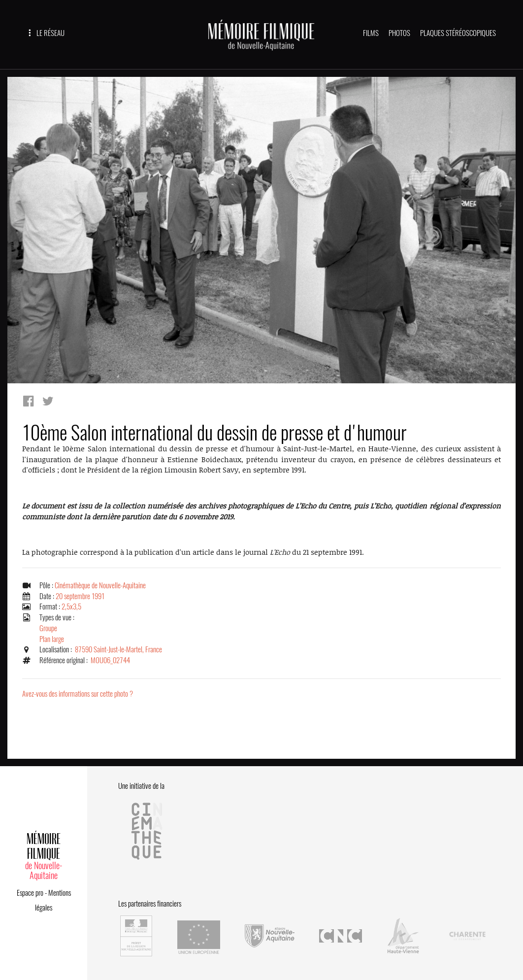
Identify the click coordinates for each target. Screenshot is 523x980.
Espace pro (30, 893)
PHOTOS (399, 33)
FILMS (371, 33)
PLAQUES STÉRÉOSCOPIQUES (458, 33)
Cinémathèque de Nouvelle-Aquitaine (100, 585)
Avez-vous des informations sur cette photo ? (78, 694)
